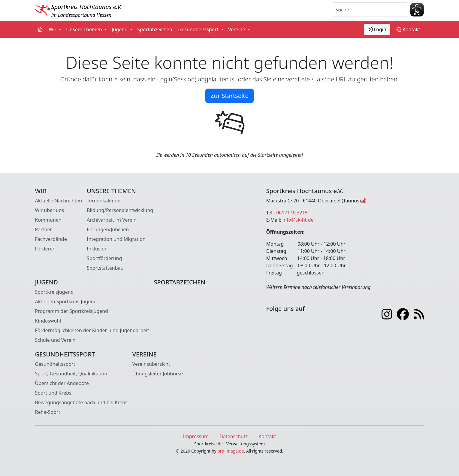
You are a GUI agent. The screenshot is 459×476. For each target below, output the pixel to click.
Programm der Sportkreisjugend (72, 311)
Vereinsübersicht (151, 364)
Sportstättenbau (105, 268)
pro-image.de (231, 451)
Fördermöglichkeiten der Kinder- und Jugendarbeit (92, 330)
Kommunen (48, 220)
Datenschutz (234, 436)
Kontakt (408, 29)
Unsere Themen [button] (85, 29)
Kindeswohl (48, 321)
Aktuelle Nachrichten (59, 201)
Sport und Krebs (53, 393)
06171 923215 (292, 213)
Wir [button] (53, 29)
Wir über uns (50, 210)
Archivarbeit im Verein (112, 220)
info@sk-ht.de (298, 220)
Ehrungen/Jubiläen (108, 229)
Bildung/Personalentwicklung (120, 210)
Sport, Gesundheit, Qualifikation (71, 374)
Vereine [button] (237, 29)
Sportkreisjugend (54, 292)
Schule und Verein (55, 340)
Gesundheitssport (55, 364)
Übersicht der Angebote (62, 383)
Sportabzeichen (155, 29)
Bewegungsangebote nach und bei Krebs (81, 402)
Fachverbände (51, 239)
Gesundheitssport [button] (199, 29)
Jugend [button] (120, 29)
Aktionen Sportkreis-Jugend (66, 302)
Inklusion (97, 249)
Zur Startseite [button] (229, 96)
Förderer (45, 249)
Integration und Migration (116, 239)
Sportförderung (104, 258)
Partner (44, 229)
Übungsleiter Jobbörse (158, 374)
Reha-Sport (48, 412)
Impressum (196, 436)
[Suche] (370, 10)
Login (377, 29)
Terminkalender (104, 201)
